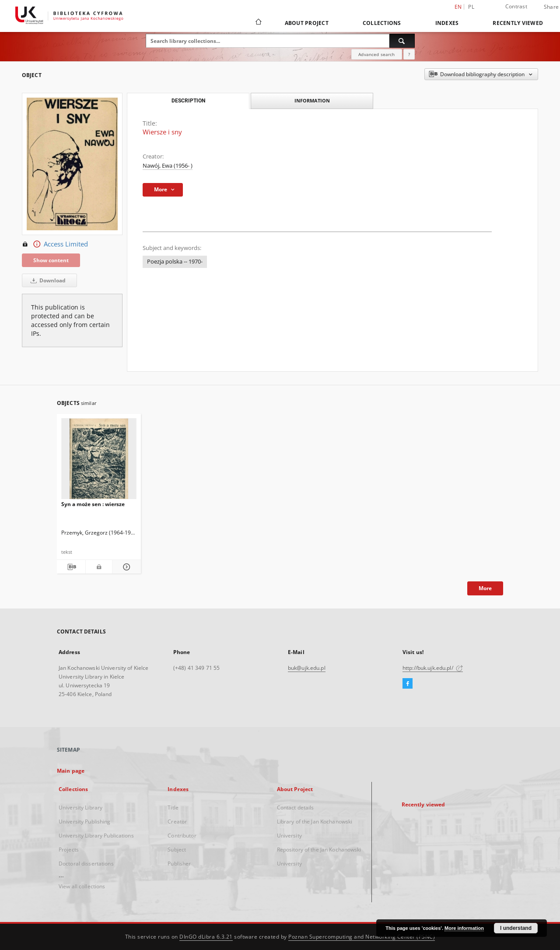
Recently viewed (518, 23)
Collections (382, 23)
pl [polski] (471, 7)
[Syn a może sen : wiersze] (99, 461)
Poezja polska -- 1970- (175, 262)
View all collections (82, 886)
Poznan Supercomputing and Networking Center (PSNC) (362, 937)
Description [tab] (188, 101)
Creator (177, 822)
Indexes (447, 23)
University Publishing (85, 822)
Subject (177, 850)
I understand (516, 928)
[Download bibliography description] (71, 567)
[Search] (402, 41)
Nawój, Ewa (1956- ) (168, 166)
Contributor (182, 836)
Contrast (516, 6)
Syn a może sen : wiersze (93, 504)
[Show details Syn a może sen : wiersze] (125, 567)
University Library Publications (96, 836)
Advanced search (376, 54)
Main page (71, 771)
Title (173, 807)
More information (464, 928)
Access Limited (55, 244)
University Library (80, 807)
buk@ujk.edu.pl (307, 668)
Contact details (296, 807)
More (485, 588)
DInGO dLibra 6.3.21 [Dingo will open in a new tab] (206, 937)
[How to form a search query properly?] (409, 54)
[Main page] (258, 23)
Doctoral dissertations (86, 864)
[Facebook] (408, 684)
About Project (307, 23)
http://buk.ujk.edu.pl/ (433, 668)
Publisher (179, 864)
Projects (69, 850)
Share (551, 7)
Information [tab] (312, 100)
